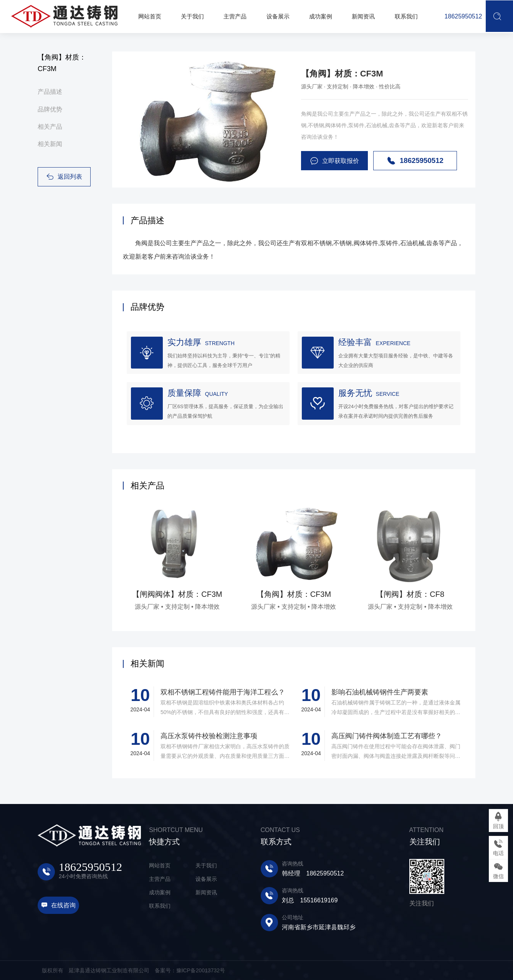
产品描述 (50, 92)
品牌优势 (50, 109)
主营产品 (160, 879)
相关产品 (50, 127)
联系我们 (160, 906)
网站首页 (160, 865)
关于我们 (206, 865)
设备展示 (206, 879)
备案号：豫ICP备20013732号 (190, 970)
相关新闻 (50, 144)
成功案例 (160, 892)
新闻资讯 (206, 892)
